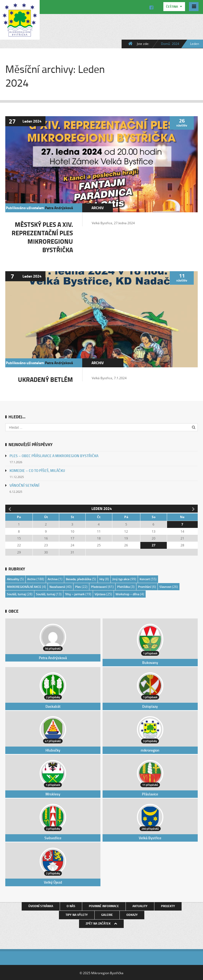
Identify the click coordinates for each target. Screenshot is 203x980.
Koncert (145, 579)
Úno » (194, 508)
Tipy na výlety (77, 914)
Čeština (172, 6)
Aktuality (13, 579)
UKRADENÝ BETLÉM (45, 379)
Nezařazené (57, 586)
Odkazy (132, 914)
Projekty (168, 905)
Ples (78, 586)
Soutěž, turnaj (16, 594)
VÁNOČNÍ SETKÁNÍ (24, 485)
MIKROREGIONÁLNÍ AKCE (24, 586)
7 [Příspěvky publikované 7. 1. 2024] (182, 524)
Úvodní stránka (41, 905)
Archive (53, 579)
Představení (99, 586)
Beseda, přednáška (79, 579)
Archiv (98, 207)
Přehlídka (123, 586)
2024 (176, 44)
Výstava (100, 594)
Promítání (145, 586)
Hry (102, 579)
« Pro (9, 508)
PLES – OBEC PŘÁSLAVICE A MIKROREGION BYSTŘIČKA (54, 455)
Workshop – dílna (127, 594)
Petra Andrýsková (59, 207)
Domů (165, 44)
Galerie (107, 914)
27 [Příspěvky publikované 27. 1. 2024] (154, 545)
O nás (71, 905)
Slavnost (165, 586)
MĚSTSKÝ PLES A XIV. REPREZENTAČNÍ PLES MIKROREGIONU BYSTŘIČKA (42, 237)
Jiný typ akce (121, 579)
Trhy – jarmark (75, 594)
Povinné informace (104, 905)
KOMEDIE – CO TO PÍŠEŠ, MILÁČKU (37, 470)
